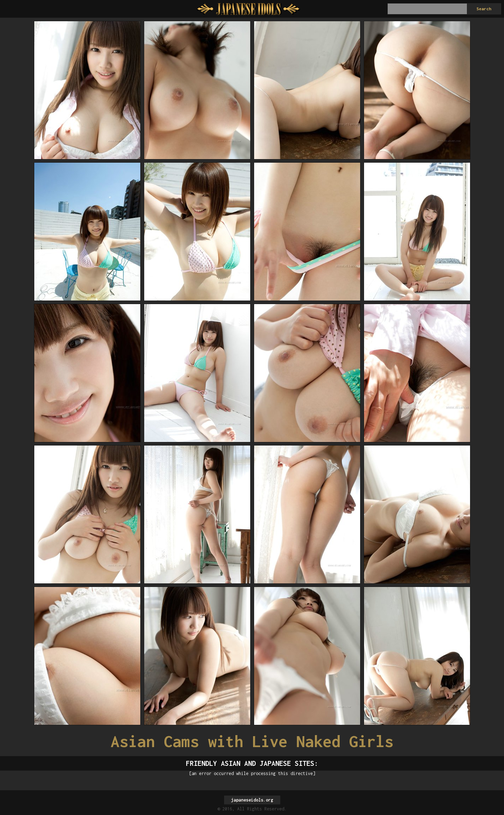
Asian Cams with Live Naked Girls (252, 741)
